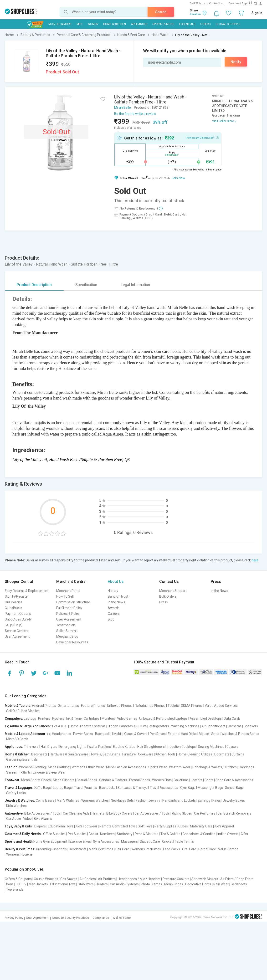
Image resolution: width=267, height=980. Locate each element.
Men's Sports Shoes (36, 780)
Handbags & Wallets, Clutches (215, 767)
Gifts (244, 834)
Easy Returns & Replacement (27, 591)
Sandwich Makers (205, 879)
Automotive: (14, 813)
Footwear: (13, 780)
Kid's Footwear (86, 826)
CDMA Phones (192, 706)
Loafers (197, 780)
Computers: (14, 718)
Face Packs (172, 849)
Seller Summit (67, 631)
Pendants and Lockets (179, 800)
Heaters (102, 884)
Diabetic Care (150, 841)
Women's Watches (95, 800)
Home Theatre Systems (88, 726)
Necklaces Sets (122, 800)
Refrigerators (159, 726)
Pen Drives (158, 734)
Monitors (108, 718)
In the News (116, 602)
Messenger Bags (210, 788)
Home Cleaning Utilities (195, 754)
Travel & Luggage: (19, 788)
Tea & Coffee (170, 834)
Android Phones (44, 706)
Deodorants (78, 849)
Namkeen (107, 834)
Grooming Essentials (51, 849)
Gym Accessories (106, 841)
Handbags (246, 767)
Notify (236, 62)
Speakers (251, 726)
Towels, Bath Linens (105, 754)
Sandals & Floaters (113, 780)
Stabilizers (86, 884)
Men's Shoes (174, 884)
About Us (116, 582)
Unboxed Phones (120, 706)
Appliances (139, 24)
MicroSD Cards (17, 739)
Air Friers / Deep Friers (237, 879)
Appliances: (14, 747)
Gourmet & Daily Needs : (24, 834)
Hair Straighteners (151, 747)
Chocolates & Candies (199, 834)
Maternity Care (201, 826)
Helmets (98, 813)
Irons (10, 884)
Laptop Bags (62, 788)
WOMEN (93, 24)
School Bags (234, 788)
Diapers (40, 826)
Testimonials (66, 625)
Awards (114, 608)
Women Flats (162, 780)
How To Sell (65, 596)
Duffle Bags (42, 788)
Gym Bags (188, 788)
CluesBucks (13, 608)
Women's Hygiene (19, 854)
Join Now (178, 178)
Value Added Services (221, 706)
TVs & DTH (59, 726)
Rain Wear (221, 884)
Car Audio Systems (124, 884)
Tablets (173, 706)
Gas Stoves (69, 879)
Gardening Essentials (22, 759)
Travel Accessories (164, 788)
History (113, 591)
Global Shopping (228, 24)
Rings (217, 800)
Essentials (187, 24)
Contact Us (216, 3)
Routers (58, 718)
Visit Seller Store (223, 121)
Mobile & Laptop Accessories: (28, 734)
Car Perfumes (205, 813)
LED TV (21, 884)
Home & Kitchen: (18, 754)
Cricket (167, 841)
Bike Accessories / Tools (43, 813)
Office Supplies (54, 834)
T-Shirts (25, 772)
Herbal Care (207, 849)
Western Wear (180, 767)
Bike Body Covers (119, 813)
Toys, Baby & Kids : (19, 826)
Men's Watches (68, 800)
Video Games (127, 718)
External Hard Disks (182, 734)
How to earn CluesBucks (203, 138)
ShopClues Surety (18, 619)
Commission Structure (73, 602)
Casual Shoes (87, 780)
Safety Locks (16, 793)
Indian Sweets (228, 834)
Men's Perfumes (101, 849)
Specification (86, 285)
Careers (114, 614)
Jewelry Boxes (234, 800)
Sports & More (163, 24)
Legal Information (135, 285)
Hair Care (122, 849)
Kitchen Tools (165, 754)
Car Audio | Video (19, 819)
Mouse (204, 734)
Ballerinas (181, 780)
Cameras (235, 726)
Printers (44, 718)
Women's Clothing (32, 767)
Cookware (146, 754)
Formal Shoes (140, 780)
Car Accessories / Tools (152, 813)
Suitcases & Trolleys (133, 788)
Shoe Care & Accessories (234, 780)
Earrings (204, 800)
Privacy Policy (14, 918)
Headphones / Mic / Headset (139, 879)
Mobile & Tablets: (18, 706)
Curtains (238, 754)
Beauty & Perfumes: (20, 849)
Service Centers (17, 631)
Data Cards (232, 718)
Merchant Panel (68, 591)
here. (255, 560)
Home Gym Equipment (50, 841)
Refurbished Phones (150, 706)
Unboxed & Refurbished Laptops (163, 718)
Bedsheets (39, 754)
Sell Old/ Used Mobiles (23, 711)
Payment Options (18, 614)
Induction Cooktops (181, 747)
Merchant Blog (67, 636)
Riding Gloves (182, 813)
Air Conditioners (213, 726)
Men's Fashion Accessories (126, 767)
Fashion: (12, 767)
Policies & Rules (68, 614)
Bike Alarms (43, 819)
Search (161, 12)
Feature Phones (93, 706)
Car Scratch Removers (234, 813)
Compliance (101, 918)
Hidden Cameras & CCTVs (127, 726)
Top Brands (15, 889)
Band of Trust (118, 596)
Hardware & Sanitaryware (69, 754)
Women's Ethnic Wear (88, 767)
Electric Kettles (124, 747)
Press (164, 602)
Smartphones (69, 706)
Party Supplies (165, 826)
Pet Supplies (77, 834)
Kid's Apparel (224, 826)
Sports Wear (158, 767)
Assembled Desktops (206, 718)
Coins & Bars (45, 800)
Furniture (129, 754)
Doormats (222, 754)
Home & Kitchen (115, 24)
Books (93, 834)
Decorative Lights (198, 884)
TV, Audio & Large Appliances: (28, 726)
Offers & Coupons (18, 879)
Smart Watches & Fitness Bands (235, 734)
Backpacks (103, 734)
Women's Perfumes (146, 849)
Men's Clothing (59, 767)
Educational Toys (61, 826)
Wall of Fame (122, 918)
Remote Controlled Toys (118, 826)
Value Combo (228, 849)
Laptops (30, 718)
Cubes (183, 826)
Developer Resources (72, 642)
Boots (209, 780)
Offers (205, 24)
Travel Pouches (85, 788)
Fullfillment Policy (69, 608)
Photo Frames (151, 884)
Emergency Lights (73, 747)
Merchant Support (173, 591)
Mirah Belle (123, 108)
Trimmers (31, 747)
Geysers (233, 747)
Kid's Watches (16, 806)
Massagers (129, 841)
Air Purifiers (107, 879)
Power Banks (83, 734)
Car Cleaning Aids (76, 813)
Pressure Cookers (176, 879)
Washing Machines (185, 726)
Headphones (62, 734)
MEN (80, 24)
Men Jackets (38, 884)
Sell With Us (198, 3)
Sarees (12, 772)
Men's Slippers (64, 780)
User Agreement (17, 636)
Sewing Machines (211, 747)
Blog (111, 619)
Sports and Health (19, 841)
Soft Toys (145, 826)
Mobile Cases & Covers (131, 734)
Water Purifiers (100, 747)
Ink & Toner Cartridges (83, 718)
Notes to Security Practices (70, 918)
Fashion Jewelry (148, 800)
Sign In (257, 13)
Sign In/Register (17, 596)
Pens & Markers (146, 834)
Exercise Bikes (80, 841)
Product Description (34, 285)
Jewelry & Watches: (20, 800)
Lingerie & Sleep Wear (49, 772)
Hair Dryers (49, 747)
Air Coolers (88, 879)
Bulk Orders (168, 596)
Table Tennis (184, 841)
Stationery (125, 834)
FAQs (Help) (14, 625)
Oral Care (189, 849)
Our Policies (14, 602)
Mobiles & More (60, 24)
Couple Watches (46, 879)
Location (195, 14)
